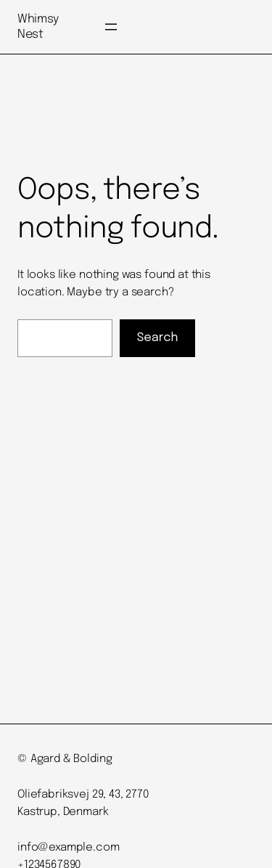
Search (158, 338)
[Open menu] (111, 27)
